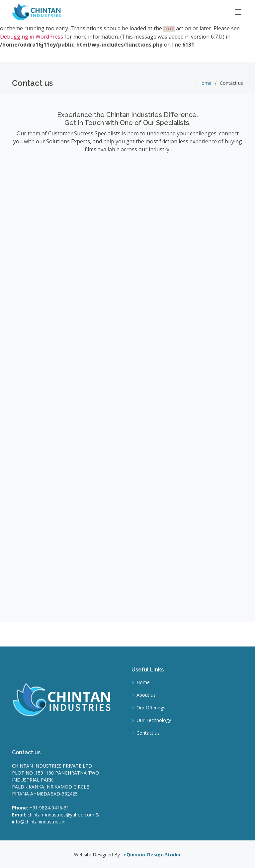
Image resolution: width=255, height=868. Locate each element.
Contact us (148, 733)
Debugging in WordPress (32, 37)
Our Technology (154, 720)
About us (146, 695)
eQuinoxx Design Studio (152, 855)
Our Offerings (151, 708)
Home (205, 83)
